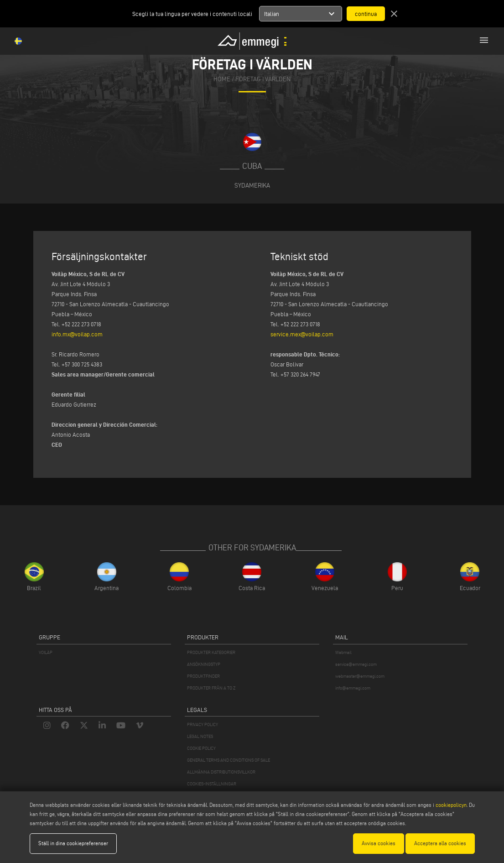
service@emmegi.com (356, 664)
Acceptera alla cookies (440, 843)
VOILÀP (46, 652)
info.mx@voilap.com (77, 334)
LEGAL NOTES (200, 736)
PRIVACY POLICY (203, 724)
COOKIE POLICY (201, 748)
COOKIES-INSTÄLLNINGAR (212, 784)
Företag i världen (263, 80)
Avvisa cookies (379, 843)
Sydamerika (252, 185)
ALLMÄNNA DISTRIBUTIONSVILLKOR (221, 772)
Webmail (343, 652)
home (222, 80)
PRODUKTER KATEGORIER (211, 652)
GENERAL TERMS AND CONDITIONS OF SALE (229, 760)
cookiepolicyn (450, 805)
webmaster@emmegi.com (360, 676)
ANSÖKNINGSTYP (204, 664)
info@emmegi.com (353, 688)
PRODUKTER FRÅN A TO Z (211, 688)
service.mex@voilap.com (302, 334)
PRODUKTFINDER (203, 676)
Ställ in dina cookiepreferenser (73, 843)
